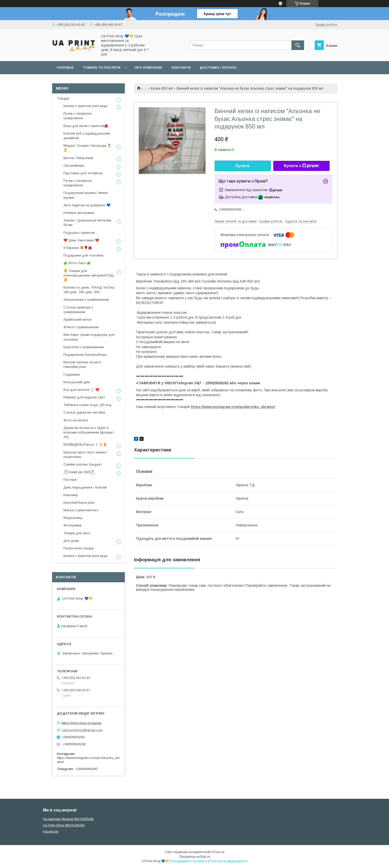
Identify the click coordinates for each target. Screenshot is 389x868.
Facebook (51, 832)
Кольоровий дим (77, 382)
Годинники (72, 375)
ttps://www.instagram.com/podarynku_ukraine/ (233, 407)
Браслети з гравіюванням (84, 347)
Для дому (71, 541)
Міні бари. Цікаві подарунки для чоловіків (89, 337)
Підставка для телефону (83, 173)
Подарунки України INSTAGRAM (68, 819)
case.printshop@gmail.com (82, 730)
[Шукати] (298, 45)
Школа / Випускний (78, 158)
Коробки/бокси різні (79, 503)
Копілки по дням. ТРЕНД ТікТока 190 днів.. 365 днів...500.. (89, 290)
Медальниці (73, 518)
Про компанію (148, 68)
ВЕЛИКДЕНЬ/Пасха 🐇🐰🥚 (85, 444)
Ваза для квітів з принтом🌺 (86, 126)
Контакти (181, 68)
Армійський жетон (77, 320)
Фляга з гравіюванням (81, 327)
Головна (65, 68)
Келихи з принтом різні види (85, 106)
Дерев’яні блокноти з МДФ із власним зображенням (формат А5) (89, 432)
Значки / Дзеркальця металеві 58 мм (87, 223)
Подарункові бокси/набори (85, 355)
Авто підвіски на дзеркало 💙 (87, 205)
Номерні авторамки (79, 213)
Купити (243, 166)
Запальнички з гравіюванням (86, 300)
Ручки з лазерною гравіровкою (78, 116)
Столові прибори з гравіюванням (78, 310)
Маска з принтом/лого (81, 510)
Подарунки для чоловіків (83, 255)
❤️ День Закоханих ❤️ (81, 240)
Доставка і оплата (218, 68)
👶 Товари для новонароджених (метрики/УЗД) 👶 (89, 275)
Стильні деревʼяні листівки (84, 412)
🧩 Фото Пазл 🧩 (77, 263)
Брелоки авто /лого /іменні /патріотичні (86, 455)
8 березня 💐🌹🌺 (78, 248)
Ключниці (71, 495)
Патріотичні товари (79, 548)
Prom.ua (219, 852)
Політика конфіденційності (229, 861)
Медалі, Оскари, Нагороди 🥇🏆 (87, 148)
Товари (63, 98)
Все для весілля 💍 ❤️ (81, 390)
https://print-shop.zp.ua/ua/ (81, 723)
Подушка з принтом (79, 233)
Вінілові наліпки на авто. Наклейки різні (83, 364)
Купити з (301, 166)
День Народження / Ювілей (85, 487)
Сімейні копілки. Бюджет (83, 464)
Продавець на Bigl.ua (195, 857)
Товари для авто (77, 533)
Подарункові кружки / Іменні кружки (86, 195)
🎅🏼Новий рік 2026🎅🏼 (79, 472)
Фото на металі (76, 420)
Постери (70, 480)
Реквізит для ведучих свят (84, 397)
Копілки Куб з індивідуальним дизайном (87, 136)
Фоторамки (72, 525)
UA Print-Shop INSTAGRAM (64, 825)
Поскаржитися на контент (189, 861)
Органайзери (74, 165)
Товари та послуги (101, 68)
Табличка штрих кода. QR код (87, 405)
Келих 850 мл (162, 88)
